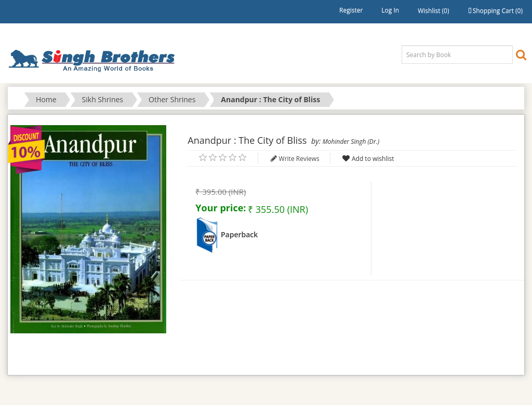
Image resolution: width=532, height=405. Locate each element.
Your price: (221, 208)
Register (351, 10)
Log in (390, 10)
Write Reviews (299, 159)
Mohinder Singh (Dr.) (351, 141)
